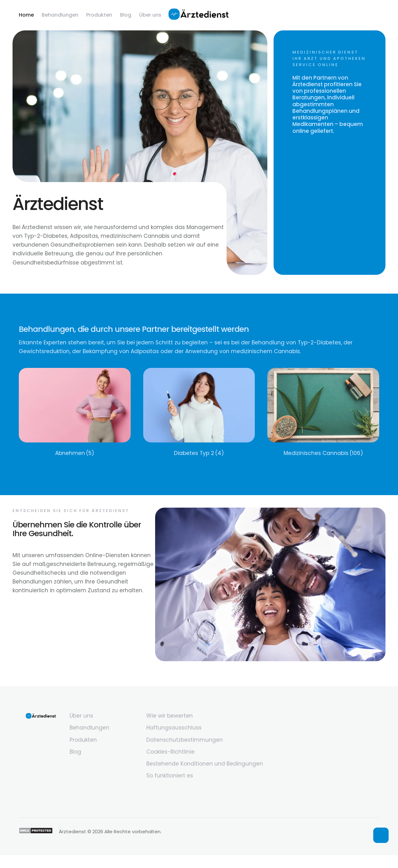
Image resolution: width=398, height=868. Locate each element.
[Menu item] (26, 15)
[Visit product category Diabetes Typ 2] (199, 413)
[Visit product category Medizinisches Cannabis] (323, 413)
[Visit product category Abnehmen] (75, 413)
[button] (381, 835)
